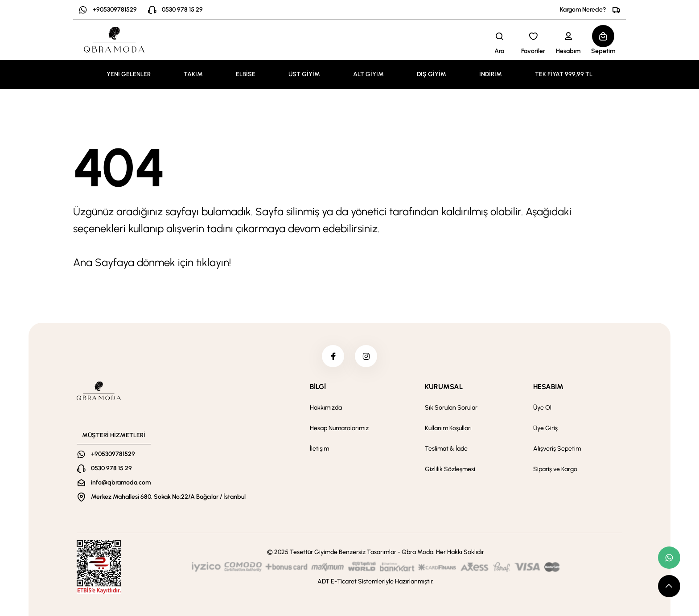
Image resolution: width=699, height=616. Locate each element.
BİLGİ (318, 387)
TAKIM (193, 74)
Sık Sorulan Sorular (451, 408)
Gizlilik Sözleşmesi (450, 469)
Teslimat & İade (446, 449)
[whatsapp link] (669, 558)
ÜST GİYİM (304, 74)
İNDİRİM (491, 74)
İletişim (319, 449)
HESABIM (548, 387)
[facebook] (333, 356)
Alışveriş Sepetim (557, 449)
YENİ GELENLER (129, 74)
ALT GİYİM (368, 74)
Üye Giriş (545, 428)
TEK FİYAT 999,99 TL (564, 74)
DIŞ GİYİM (432, 74)
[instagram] (366, 356)
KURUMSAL (444, 387)
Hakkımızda (326, 408)
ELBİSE (246, 74)
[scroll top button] (669, 586)
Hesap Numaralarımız (339, 428)
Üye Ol (542, 408)
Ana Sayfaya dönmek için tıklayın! (152, 262)
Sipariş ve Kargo (555, 469)
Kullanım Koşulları (448, 428)
